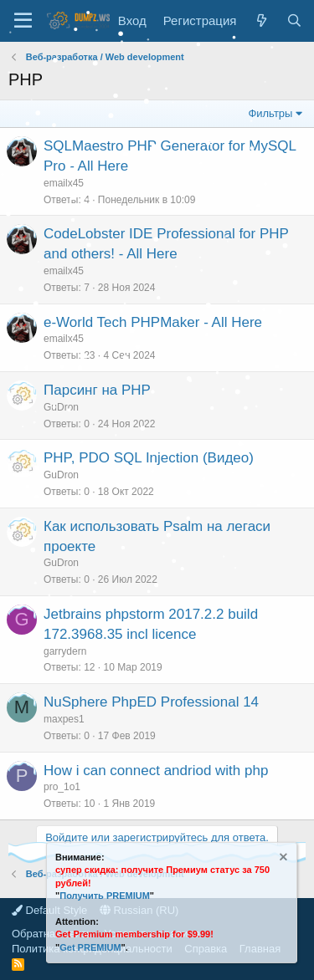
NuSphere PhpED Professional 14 (151, 702)
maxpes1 (64, 719)
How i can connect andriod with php (156, 771)
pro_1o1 (62, 787)
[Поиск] (294, 20)
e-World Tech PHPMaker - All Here (153, 322)
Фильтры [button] (270, 113)
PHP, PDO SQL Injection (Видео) (149, 458)
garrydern (65, 651)
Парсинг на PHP (97, 390)
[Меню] (23, 21)
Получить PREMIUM (105, 896)
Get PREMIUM (90, 947)
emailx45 (64, 183)
